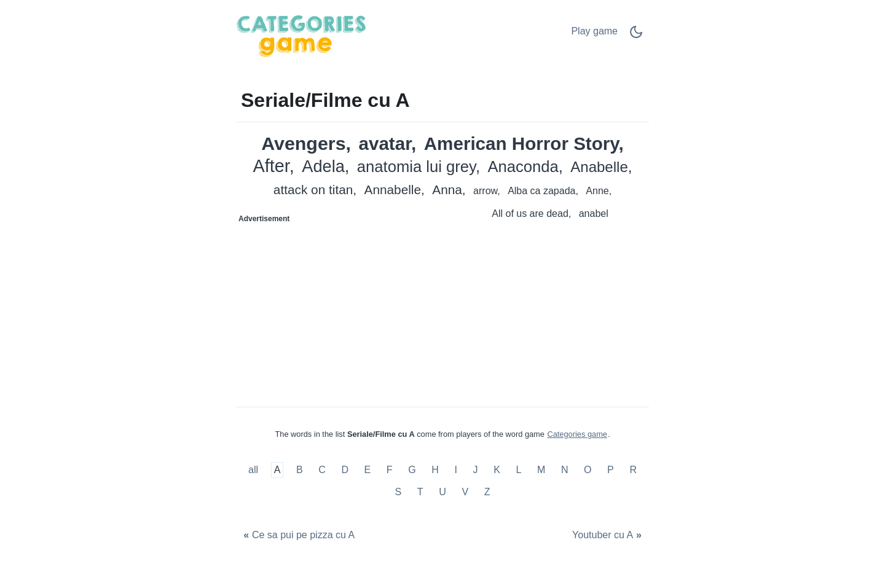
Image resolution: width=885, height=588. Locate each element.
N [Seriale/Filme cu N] (565, 470)
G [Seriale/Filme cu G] (412, 470)
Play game (594, 31)
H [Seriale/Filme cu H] (435, 470)
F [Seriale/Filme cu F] (390, 470)
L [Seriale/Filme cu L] (518, 470)
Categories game (577, 434)
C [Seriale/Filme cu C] (322, 470)
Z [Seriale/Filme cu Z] (487, 492)
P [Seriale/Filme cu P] (611, 470)
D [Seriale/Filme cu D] (345, 470)
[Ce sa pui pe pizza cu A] (298, 535)
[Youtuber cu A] (608, 535)
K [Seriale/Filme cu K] (497, 470)
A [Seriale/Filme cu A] (277, 470)
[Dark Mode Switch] (636, 36)
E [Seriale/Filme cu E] (368, 470)
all (254, 470)
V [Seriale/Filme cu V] (465, 492)
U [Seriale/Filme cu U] (442, 492)
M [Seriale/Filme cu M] (541, 470)
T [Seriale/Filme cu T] (420, 492)
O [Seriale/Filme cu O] (588, 470)
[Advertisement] (340, 305)
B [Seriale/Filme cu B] (300, 470)
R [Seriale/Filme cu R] (633, 470)
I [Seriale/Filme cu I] (455, 470)
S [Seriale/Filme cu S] (399, 492)
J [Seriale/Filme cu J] (476, 470)
